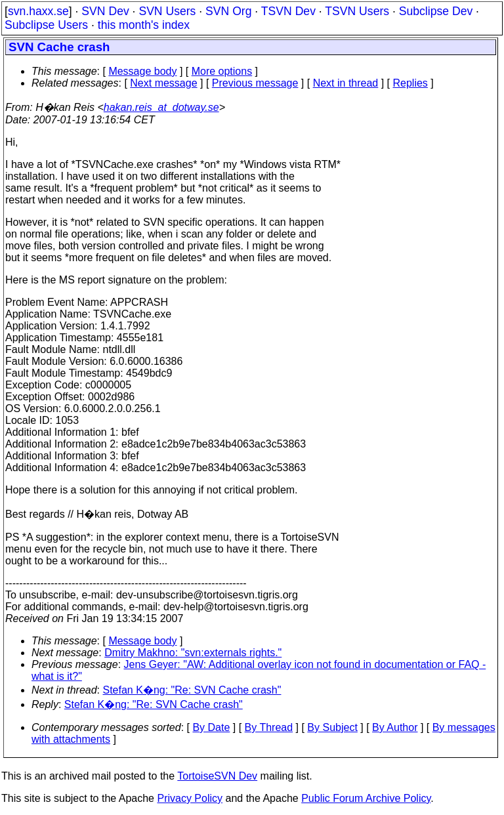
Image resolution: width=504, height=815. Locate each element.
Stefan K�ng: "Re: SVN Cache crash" (192, 690)
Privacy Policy (190, 798)
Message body (142, 71)
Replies (410, 83)
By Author (395, 727)
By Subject (332, 727)
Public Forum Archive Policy (366, 798)
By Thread (269, 727)
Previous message (255, 83)
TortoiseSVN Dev (217, 776)
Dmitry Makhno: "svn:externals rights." (193, 653)
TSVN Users (357, 11)
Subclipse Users (46, 25)
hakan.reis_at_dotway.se (161, 107)
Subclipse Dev (436, 11)
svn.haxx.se (38, 11)
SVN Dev (105, 11)
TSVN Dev (288, 11)
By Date (211, 727)
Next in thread (346, 83)
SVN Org (228, 11)
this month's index (144, 25)
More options (222, 71)
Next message (163, 83)
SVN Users (167, 11)
